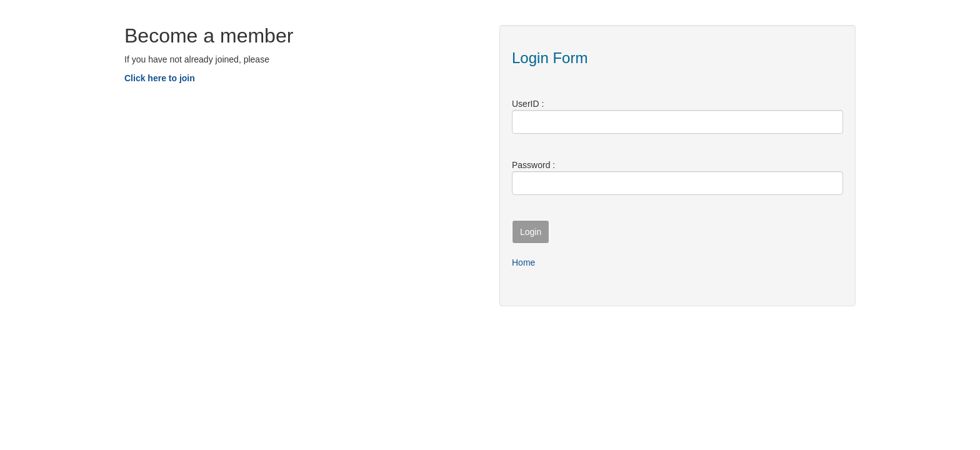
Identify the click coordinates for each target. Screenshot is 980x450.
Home (523, 262)
